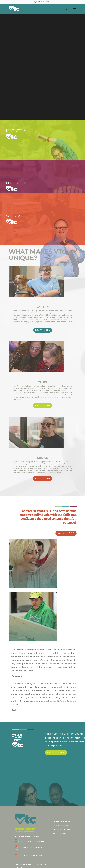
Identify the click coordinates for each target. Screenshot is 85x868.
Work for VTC (66, 533)
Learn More (43, 330)
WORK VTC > (17, 216)
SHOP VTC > (16, 183)
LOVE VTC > (16, 131)
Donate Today (56, 753)
